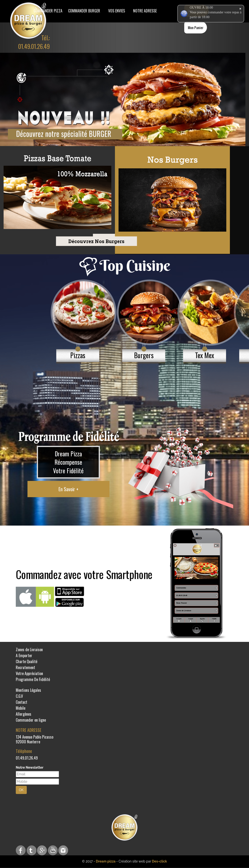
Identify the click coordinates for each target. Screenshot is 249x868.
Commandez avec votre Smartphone (84, 574)
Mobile (21, 708)
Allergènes (24, 714)
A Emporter (24, 655)
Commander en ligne (31, 720)
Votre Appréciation (29, 673)
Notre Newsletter (30, 767)
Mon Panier (196, 27)
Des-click (160, 861)
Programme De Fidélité (33, 679)
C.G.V (19, 696)
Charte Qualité (27, 661)
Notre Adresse (145, 11)
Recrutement (25, 667)
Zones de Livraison (29, 650)
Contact (22, 702)
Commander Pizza (48, 11)
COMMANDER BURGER (84, 11)
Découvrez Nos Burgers (65, 241)
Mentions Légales (28, 690)
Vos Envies (117, 11)
